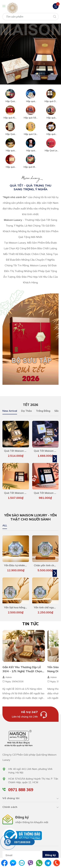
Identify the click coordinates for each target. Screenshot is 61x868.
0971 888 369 (21, 786)
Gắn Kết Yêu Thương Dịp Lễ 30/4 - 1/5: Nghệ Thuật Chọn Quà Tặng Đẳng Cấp (22, 668)
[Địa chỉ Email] (30, 852)
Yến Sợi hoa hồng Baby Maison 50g (26, 604)
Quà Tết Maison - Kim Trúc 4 (22, 491)
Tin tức (30, 621)
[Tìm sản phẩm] (30, 17)
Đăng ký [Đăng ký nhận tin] (51, 852)
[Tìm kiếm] (54, 16)
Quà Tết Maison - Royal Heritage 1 (26, 450)
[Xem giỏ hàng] (56, 6)
